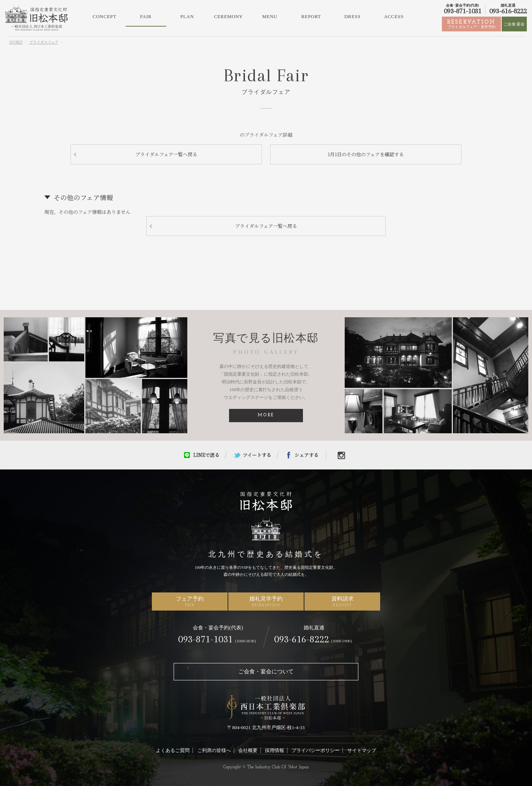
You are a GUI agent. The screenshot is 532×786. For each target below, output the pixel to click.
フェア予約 (190, 601)
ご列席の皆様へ (214, 750)
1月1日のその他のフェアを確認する (366, 154)
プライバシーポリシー (316, 750)
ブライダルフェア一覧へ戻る (166, 154)
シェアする (306, 455)
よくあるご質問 (173, 750)
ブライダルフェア (44, 42)
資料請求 (342, 601)
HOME (16, 42)
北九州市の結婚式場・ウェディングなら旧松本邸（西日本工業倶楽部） (37, 18)
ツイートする (257, 455)
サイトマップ (362, 750)
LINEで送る (206, 455)
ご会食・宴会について (266, 671)
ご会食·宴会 (514, 24)
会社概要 (248, 750)
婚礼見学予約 (266, 601)
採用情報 (274, 750)
